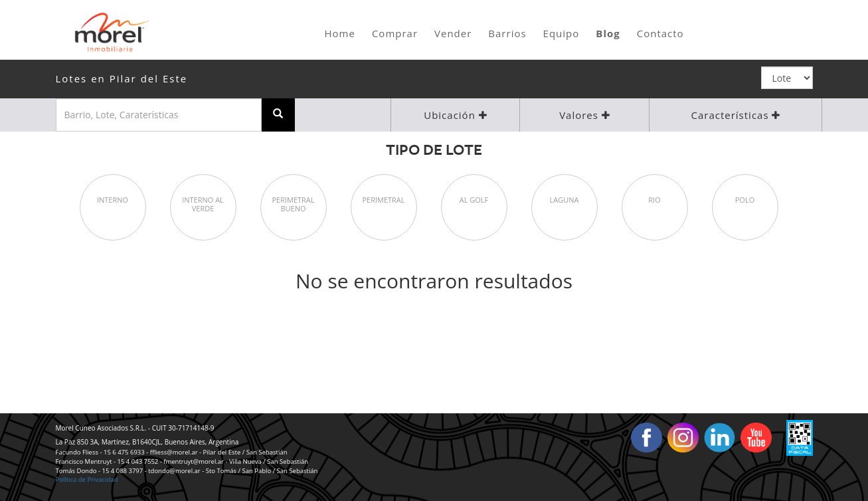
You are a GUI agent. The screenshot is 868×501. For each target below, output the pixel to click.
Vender (453, 33)
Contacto (660, 33)
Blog (608, 33)
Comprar (395, 33)
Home (340, 33)
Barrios (507, 33)
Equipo (562, 33)
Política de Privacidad (87, 479)
